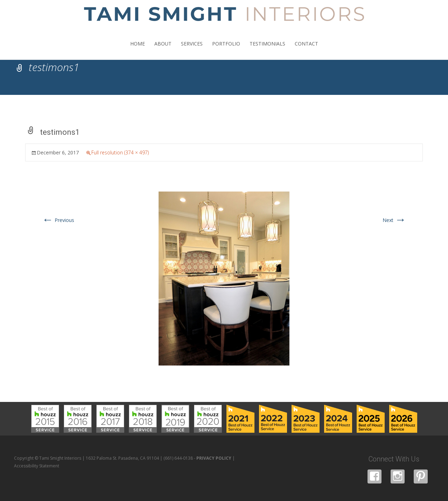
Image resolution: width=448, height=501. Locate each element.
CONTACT (306, 50)
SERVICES (192, 50)
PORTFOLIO (226, 50)
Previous (58, 220)
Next (394, 220)
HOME (138, 50)
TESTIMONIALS (267, 50)
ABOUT (163, 50)
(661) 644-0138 (178, 458)
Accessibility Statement (37, 466)
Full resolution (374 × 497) (120, 152)
